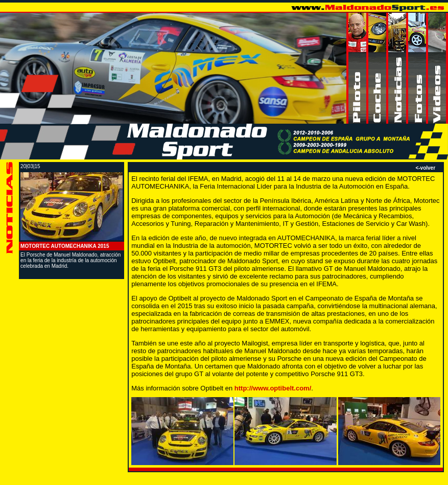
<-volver (425, 168)
